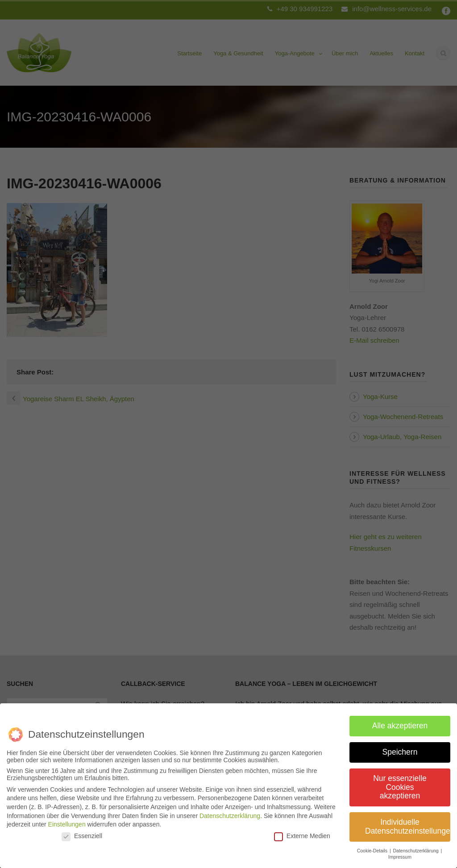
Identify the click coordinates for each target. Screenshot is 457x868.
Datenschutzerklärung (230, 812)
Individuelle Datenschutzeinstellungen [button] (408, 823)
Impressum (400, 854)
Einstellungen (67, 821)
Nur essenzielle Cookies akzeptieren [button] (400, 784)
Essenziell (82, 832)
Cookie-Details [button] (373, 847)
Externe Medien (302, 832)
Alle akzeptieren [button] (400, 723)
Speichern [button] (400, 749)
